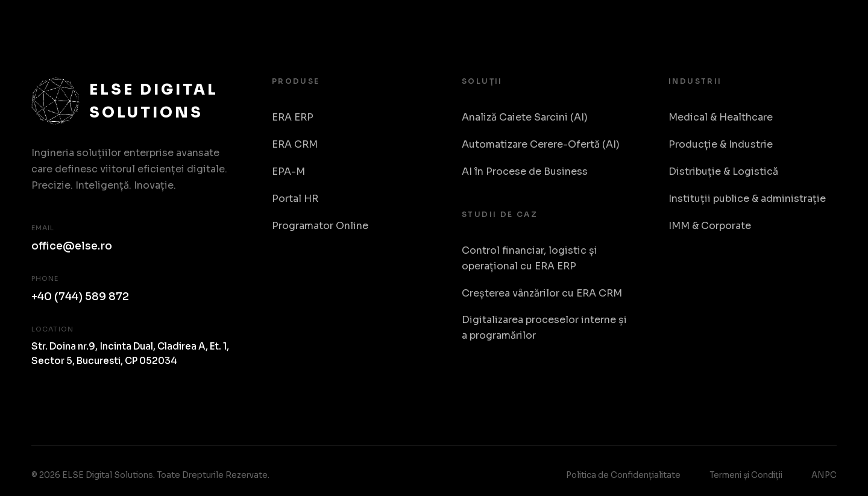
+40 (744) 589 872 (80, 297)
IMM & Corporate (710, 226)
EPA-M (288, 171)
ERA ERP (293, 117)
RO (824, 24)
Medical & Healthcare (721, 117)
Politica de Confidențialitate (623, 475)
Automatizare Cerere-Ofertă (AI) (541, 144)
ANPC (824, 475)
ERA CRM (295, 144)
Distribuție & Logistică (723, 171)
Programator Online (320, 226)
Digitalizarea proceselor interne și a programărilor (544, 328)
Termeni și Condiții (746, 475)
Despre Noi (765, 24)
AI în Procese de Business (525, 171)
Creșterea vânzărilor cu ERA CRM (542, 293)
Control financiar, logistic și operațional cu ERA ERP (530, 258)
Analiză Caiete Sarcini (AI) (525, 117)
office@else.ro (72, 246)
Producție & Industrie (721, 144)
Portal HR (295, 199)
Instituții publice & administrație (747, 199)
